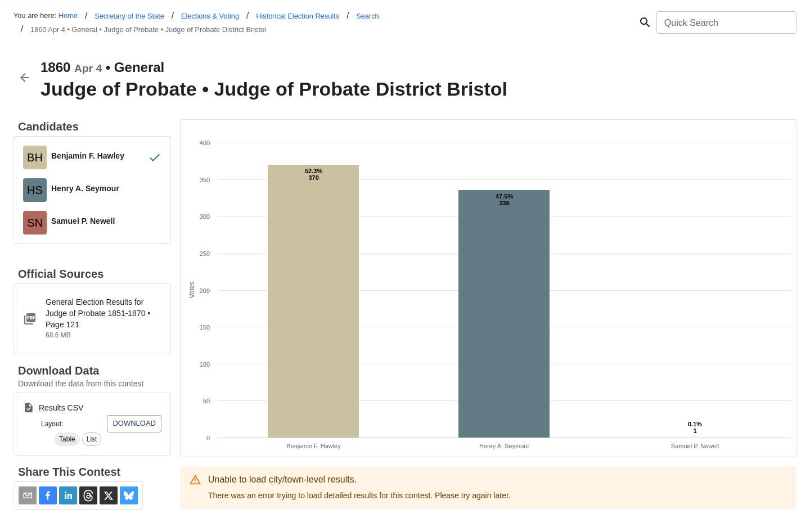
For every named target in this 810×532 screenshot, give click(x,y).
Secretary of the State (129, 16)
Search (368, 16)
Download (134, 423)
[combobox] (726, 22)
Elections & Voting (210, 16)
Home (68, 15)
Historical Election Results (298, 16)
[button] (67, 439)
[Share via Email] (28, 495)
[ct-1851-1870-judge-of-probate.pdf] (92, 319)
